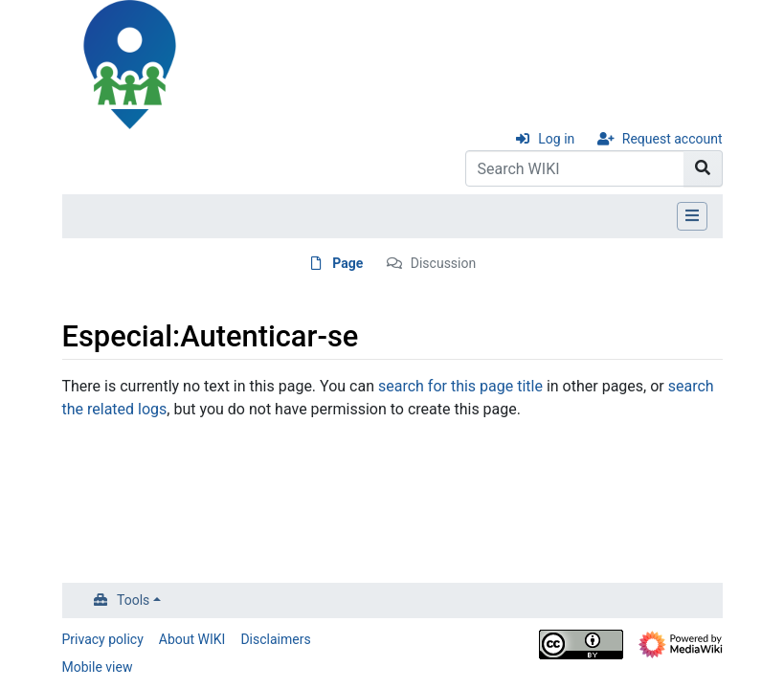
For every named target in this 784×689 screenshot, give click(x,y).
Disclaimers (275, 639)
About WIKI (192, 639)
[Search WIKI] (575, 168)
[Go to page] (703, 168)
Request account (672, 139)
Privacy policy (103, 639)
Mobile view (98, 667)
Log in (556, 139)
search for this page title (460, 386)
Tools (133, 600)
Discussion (443, 263)
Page (347, 263)
